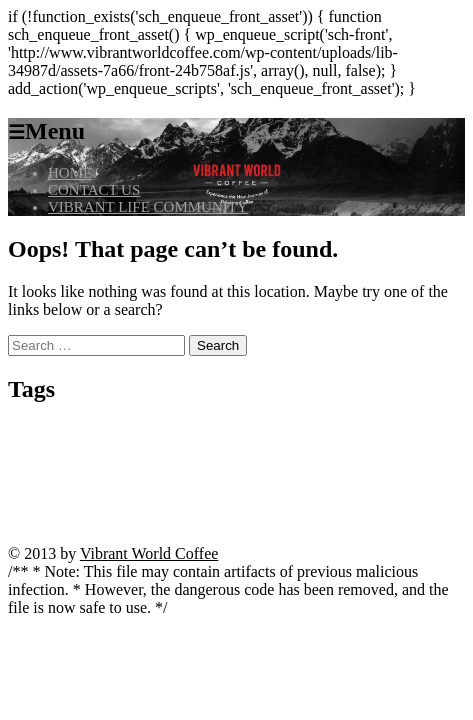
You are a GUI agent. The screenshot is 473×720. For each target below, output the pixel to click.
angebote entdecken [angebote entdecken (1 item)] (50, 432)
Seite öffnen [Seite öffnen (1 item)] (211, 486)
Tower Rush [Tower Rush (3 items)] (79, 510)
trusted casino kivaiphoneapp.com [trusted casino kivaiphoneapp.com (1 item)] (226, 516)
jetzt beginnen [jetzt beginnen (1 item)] (161, 450)
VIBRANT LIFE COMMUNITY (148, 207)
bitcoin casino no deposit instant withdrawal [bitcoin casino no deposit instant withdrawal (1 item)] (190, 432)
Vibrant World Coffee (149, 553)
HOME (70, 173)
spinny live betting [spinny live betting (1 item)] (279, 486)
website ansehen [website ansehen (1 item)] (97, 537)
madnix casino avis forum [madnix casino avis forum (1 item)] (358, 468)
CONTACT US (94, 190)
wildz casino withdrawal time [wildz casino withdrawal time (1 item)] (199, 537)
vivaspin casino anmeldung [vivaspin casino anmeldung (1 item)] (361, 516)
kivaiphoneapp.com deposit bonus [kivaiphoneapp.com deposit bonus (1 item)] (80, 468)
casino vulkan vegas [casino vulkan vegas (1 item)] (85, 450)
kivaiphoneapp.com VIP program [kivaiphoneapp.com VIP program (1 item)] (228, 468)
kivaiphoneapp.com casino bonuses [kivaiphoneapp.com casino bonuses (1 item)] (357, 450)
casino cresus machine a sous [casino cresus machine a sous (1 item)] (350, 432)
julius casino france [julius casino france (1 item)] (237, 450)
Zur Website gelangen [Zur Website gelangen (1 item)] (311, 537)
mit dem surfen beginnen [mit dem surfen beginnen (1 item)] (127, 486)
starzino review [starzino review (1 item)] (356, 486)
